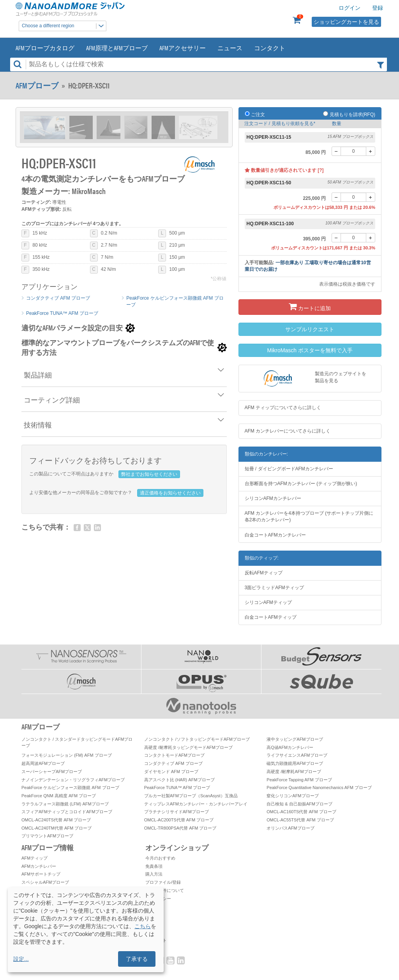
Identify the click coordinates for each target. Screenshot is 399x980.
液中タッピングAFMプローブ (295, 739)
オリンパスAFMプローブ (290, 828)
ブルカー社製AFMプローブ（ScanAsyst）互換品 (191, 796)
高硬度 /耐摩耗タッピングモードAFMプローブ (188, 747)
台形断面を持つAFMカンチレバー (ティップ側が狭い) (301, 484)
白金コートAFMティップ (271, 617)
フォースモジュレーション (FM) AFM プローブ (67, 755)
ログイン (350, 8)
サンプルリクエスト (310, 329)
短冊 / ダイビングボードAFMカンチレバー (289, 469)
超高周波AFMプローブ (43, 763)
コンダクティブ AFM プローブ (58, 298)
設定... (21, 959)
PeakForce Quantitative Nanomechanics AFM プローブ (319, 788)
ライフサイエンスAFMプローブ (297, 755)
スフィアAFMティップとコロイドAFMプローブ (67, 812)
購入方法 (154, 874)
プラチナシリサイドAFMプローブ (177, 812)
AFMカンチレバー (39, 866)
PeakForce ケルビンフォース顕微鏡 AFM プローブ (70, 788)
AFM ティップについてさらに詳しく (283, 408)
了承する (137, 959)
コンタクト (270, 48)
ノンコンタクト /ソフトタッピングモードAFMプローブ (197, 739)
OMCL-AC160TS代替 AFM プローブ (301, 812)
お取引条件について (165, 890)
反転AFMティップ (264, 573)
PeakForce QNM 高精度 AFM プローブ (59, 796)
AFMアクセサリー (183, 48)
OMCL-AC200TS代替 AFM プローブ (179, 820)
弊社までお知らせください (149, 474)
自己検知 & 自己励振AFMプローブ (299, 804)
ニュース (230, 48)
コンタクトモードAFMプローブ (174, 755)
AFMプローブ (37, 85)
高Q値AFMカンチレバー (290, 747)
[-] (336, 151)
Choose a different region (64, 26)
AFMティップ (34, 858)
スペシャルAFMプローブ (45, 882)
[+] (371, 151)
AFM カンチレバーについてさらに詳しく (288, 431)
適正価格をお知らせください (170, 493)
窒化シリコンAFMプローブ (292, 796)
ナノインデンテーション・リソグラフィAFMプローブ (73, 780)
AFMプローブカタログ (45, 48)
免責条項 (154, 866)
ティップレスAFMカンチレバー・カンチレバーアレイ (196, 804)
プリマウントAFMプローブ (47, 836)
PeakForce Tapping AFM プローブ (299, 780)
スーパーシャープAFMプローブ (52, 772)
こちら (143, 926)
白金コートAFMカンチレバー (275, 535)
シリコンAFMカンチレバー (273, 498)
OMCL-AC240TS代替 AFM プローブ (56, 820)
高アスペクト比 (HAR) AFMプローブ (179, 780)
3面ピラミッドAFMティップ (274, 588)
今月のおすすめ (160, 858)
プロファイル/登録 (163, 882)
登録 (378, 8)
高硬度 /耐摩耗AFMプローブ (294, 772)
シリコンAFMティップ (268, 602)
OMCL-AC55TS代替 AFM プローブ (300, 820)
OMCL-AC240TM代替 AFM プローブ (56, 828)
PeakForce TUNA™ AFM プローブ (62, 313)
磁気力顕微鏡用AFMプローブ (295, 763)
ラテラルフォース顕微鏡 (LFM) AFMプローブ (65, 804)
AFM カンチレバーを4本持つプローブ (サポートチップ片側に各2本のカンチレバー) (309, 516)
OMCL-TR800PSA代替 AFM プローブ (180, 828)
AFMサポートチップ (41, 874)
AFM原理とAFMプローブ (117, 48)
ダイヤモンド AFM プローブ (171, 772)
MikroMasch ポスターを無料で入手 (310, 350)
